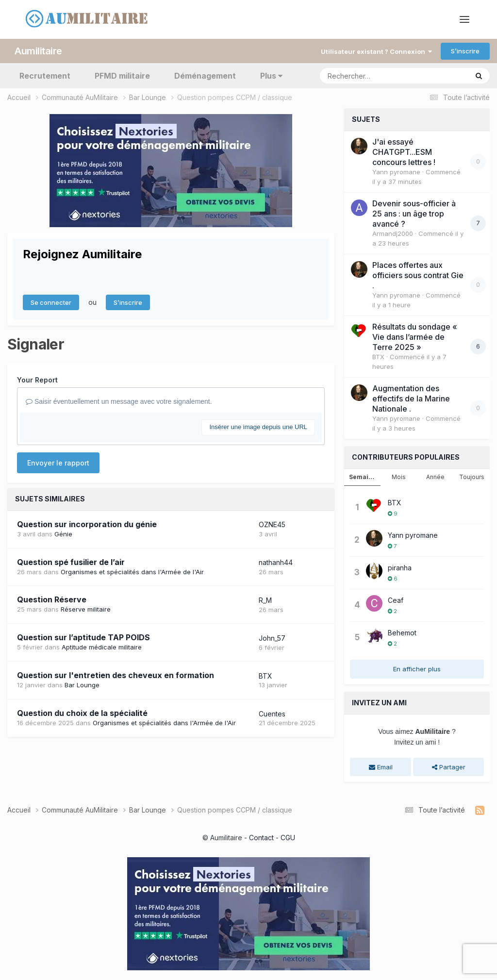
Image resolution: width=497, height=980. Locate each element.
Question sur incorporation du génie (87, 524)
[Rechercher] (366, 76)
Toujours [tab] (472, 477)
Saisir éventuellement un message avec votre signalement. (119, 401)
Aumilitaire (38, 51)
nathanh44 (276, 562)
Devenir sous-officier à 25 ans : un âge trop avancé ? (414, 214)
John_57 (272, 638)
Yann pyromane (396, 172)
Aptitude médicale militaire (102, 647)
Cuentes (272, 714)
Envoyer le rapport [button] (58, 463)
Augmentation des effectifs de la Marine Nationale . (411, 399)
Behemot (402, 633)
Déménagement (205, 76)
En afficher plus (417, 669)
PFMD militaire (122, 76)
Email (381, 767)
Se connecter (51, 302)
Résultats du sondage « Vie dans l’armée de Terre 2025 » (415, 337)
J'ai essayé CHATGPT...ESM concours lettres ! (404, 152)
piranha (400, 568)
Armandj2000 (393, 233)
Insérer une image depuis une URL (258, 427)
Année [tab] (435, 477)
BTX (265, 676)
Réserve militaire (86, 609)
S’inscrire (465, 51)
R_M (265, 600)
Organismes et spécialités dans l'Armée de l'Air (132, 572)
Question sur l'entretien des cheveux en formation (116, 675)
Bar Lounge (82, 685)
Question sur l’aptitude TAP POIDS (83, 637)
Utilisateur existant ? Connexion (376, 51)
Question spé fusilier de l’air (71, 562)
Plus (271, 76)
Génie (63, 534)
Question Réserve (52, 599)
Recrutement (45, 76)
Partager (449, 767)
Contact (261, 838)
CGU (288, 838)
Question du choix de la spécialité (82, 713)
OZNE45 (272, 524)
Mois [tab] (399, 477)
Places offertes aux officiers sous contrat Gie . (418, 275)
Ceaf (396, 600)
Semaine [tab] (363, 477)
